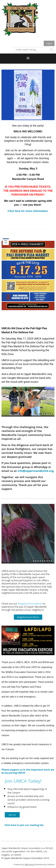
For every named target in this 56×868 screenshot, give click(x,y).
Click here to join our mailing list (24, 825)
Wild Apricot (30, 864)
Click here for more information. (28, 211)
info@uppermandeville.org (35, 471)
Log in (49, 43)
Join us (12, 815)
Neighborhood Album (30, 604)
